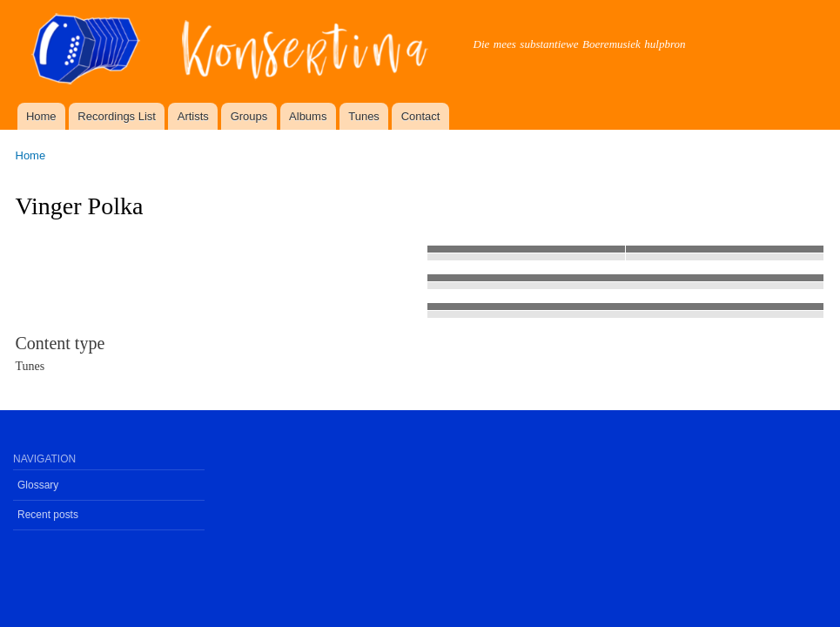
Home (41, 116)
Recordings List (117, 116)
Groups (249, 116)
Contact (421, 116)
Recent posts (48, 515)
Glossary (38, 485)
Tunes (364, 116)
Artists (193, 116)
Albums (308, 116)
